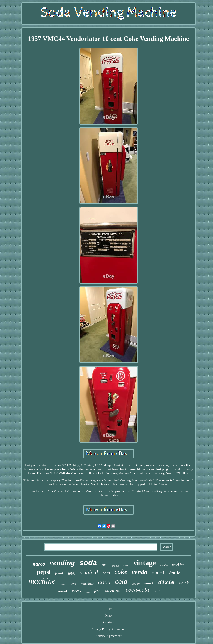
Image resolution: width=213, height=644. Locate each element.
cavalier (113, 590)
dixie (166, 582)
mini (104, 565)
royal (62, 584)
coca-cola (137, 590)
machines (87, 584)
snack (149, 583)
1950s (71, 574)
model (158, 573)
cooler (136, 584)
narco (39, 564)
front (59, 573)
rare (126, 565)
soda (88, 563)
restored (62, 591)
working (178, 565)
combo (164, 565)
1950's (76, 591)
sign (88, 592)
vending (62, 563)
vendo (140, 572)
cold (106, 573)
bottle (175, 573)
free (97, 591)
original (89, 572)
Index (108, 609)
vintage (144, 563)
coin (157, 591)
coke (121, 572)
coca (104, 582)
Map (109, 615)
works (73, 584)
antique (115, 566)
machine (42, 581)
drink (184, 583)
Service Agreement (109, 636)
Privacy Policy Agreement (109, 629)
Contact (109, 622)
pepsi (44, 572)
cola (121, 581)
